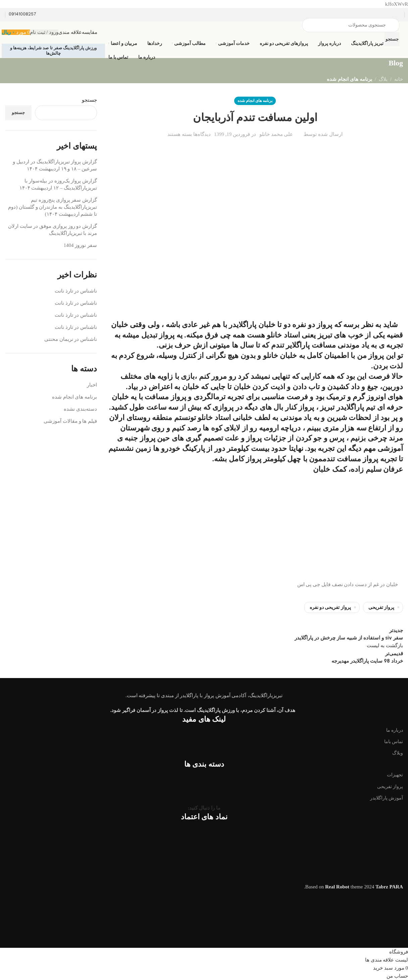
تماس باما (394, 742)
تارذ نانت (64, 291)
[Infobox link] (204, 33)
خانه (399, 79)
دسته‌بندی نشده (80, 409)
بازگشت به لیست (385, 646)
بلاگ (383, 79)
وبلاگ (398, 753)
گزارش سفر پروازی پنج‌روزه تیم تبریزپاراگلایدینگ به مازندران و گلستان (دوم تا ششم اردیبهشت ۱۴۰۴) (53, 207)
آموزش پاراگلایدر (387, 798)
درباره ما (395, 730)
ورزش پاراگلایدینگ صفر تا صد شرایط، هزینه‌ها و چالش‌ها (54, 50)
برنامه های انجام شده (349, 79)
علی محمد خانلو (276, 134)
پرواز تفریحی (381, 607)
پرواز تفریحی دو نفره (330, 607)
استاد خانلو (283, 335)
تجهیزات (395, 775)
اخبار (92, 385)
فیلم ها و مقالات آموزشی (70, 421)
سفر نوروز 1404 (81, 245)
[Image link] (204, 684)
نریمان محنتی (59, 339)
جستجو (89, 100)
